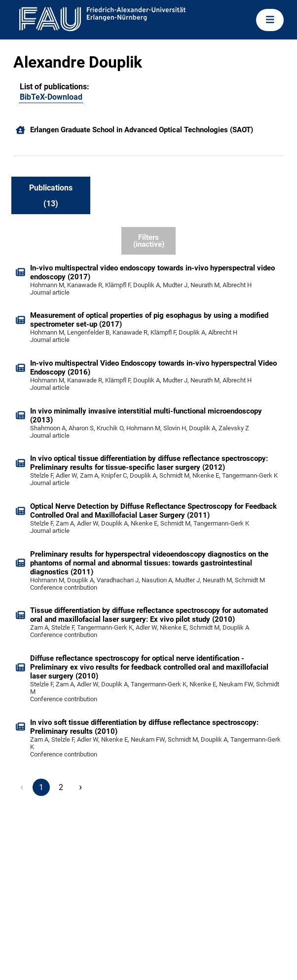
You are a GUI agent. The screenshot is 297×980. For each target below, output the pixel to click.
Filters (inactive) (149, 241)
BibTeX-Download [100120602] (51, 97)
